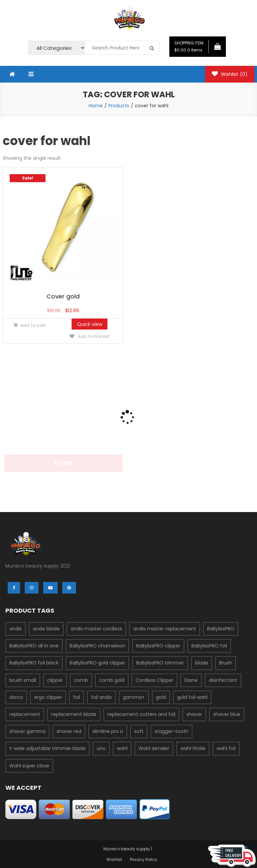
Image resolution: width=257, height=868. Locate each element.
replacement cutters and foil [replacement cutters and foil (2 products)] (141, 714)
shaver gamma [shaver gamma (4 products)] (27, 731)
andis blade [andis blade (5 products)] (46, 629)
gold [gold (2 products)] (161, 697)
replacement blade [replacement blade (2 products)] (74, 714)
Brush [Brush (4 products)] (226, 663)
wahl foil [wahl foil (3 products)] (226, 748)
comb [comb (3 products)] (81, 680)
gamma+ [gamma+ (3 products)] (134, 697)
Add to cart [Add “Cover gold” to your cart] (33, 325)
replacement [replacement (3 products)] (25, 714)
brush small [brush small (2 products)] (23, 680)
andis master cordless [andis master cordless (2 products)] (96, 629)
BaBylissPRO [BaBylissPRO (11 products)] (221, 629)
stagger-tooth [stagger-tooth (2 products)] (172, 731)
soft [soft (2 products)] (139, 731)
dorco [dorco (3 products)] (16, 697)
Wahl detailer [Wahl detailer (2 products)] (154, 748)
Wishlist (230, 74)
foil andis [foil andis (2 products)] (101, 697)
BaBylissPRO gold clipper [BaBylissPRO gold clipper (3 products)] (97, 663)
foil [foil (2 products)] (76, 697)
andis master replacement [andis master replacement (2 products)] (165, 629)
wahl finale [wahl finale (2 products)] (193, 748)
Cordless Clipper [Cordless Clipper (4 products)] (154, 680)
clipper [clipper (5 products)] (55, 680)
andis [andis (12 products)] (16, 629)
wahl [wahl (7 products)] (122, 748)
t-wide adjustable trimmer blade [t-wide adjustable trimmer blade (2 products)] (48, 748)
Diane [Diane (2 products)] (191, 680)
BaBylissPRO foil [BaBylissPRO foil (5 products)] (209, 646)
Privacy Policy (144, 859)
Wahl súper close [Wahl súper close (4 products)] (29, 766)
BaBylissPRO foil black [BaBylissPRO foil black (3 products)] (34, 663)
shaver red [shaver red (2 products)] (69, 731)
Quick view (90, 324)
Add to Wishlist (93, 336)
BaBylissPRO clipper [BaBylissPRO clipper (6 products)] (158, 646)
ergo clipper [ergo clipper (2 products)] (48, 697)
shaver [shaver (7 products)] (194, 714)
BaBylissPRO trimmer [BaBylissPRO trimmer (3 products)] (160, 663)
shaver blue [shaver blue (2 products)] (227, 714)
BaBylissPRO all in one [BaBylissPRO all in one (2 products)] (34, 646)
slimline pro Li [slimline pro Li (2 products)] (108, 731)
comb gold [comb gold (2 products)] (112, 680)
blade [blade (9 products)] (202, 663)
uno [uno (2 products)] (101, 748)
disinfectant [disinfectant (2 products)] (223, 680)
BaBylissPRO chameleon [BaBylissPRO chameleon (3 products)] (97, 646)
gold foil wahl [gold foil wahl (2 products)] (192, 697)
